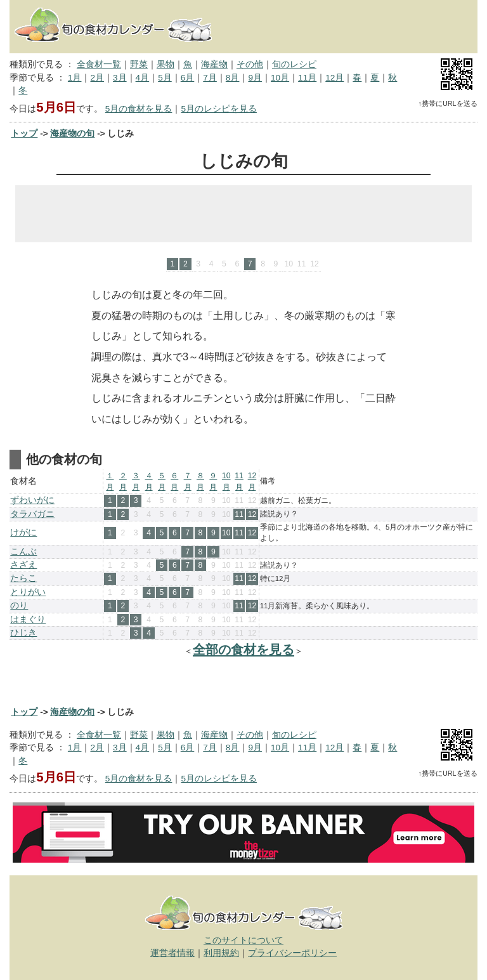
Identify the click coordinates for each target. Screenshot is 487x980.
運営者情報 (172, 953)
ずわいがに (32, 500)
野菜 (139, 64)
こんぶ (23, 552)
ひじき (23, 633)
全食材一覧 (99, 64)
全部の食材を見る (243, 650)
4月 (143, 78)
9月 (255, 78)
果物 (166, 64)
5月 (165, 78)
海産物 (214, 64)
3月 (120, 78)
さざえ (23, 565)
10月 (280, 78)
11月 (307, 78)
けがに (23, 532)
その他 (250, 64)
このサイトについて (243, 940)
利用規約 (221, 953)
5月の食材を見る (139, 109)
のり (19, 605)
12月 (334, 78)
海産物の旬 (72, 134)
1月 (75, 78)
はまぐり (28, 619)
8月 (233, 78)
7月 (210, 78)
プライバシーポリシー (292, 953)
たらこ (23, 578)
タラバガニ (32, 514)
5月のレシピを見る (219, 109)
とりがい (28, 592)
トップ (24, 134)
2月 (97, 78)
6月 (188, 78)
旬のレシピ (294, 64)
